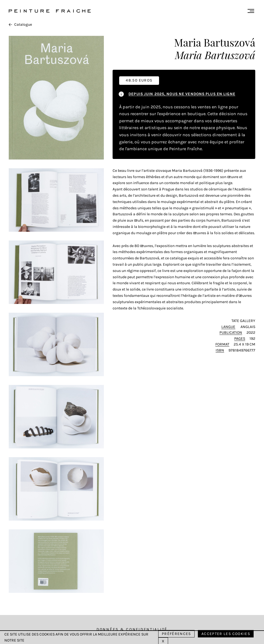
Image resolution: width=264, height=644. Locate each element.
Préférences (176, 634)
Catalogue (20, 24)
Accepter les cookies (226, 634)
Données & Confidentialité (132, 629)
